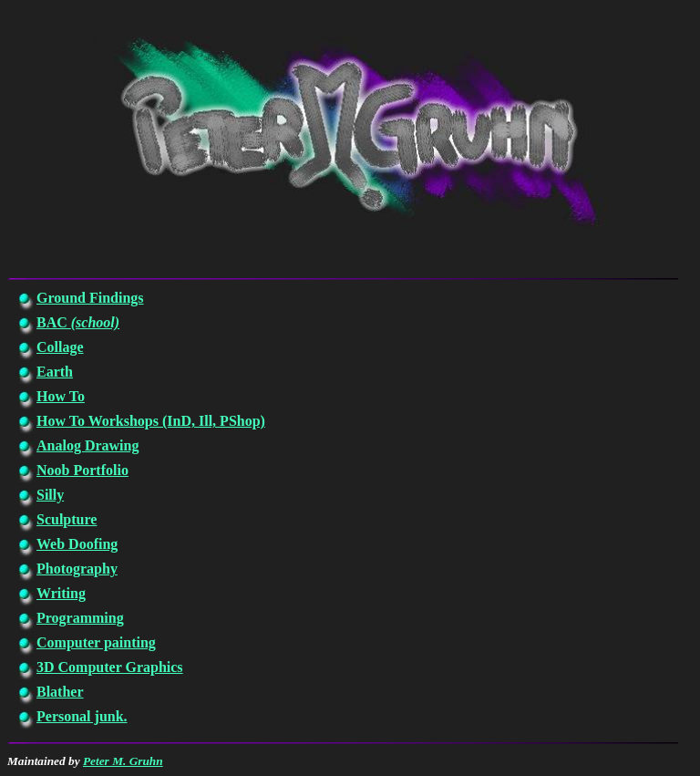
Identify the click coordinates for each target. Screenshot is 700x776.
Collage (60, 347)
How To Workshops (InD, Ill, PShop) (151, 421)
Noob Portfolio (82, 470)
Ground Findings (90, 298)
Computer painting (96, 642)
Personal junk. (82, 716)
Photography (77, 569)
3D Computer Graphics (110, 667)
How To (61, 396)
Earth (55, 372)
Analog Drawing (87, 445)
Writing (61, 593)
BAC (78, 322)
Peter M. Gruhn (123, 761)
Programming (80, 618)
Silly (50, 495)
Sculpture (67, 519)
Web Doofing (77, 544)
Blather (60, 692)
